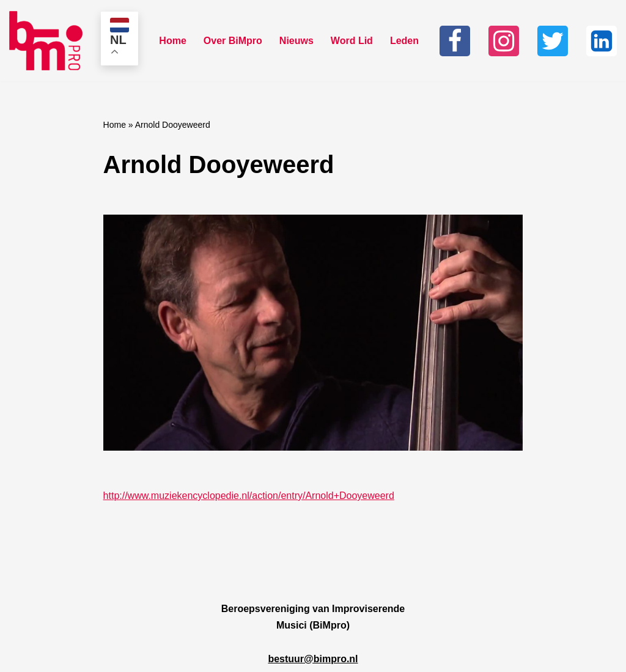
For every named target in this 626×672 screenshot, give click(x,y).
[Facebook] (455, 41)
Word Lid (352, 41)
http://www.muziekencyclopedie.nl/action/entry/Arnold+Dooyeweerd (249, 496)
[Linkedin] (602, 41)
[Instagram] (504, 41)
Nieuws (296, 41)
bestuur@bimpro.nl (313, 659)
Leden (404, 41)
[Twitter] (553, 41)
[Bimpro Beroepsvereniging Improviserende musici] (46, 41)
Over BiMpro (233, 41)
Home (172, 41)
